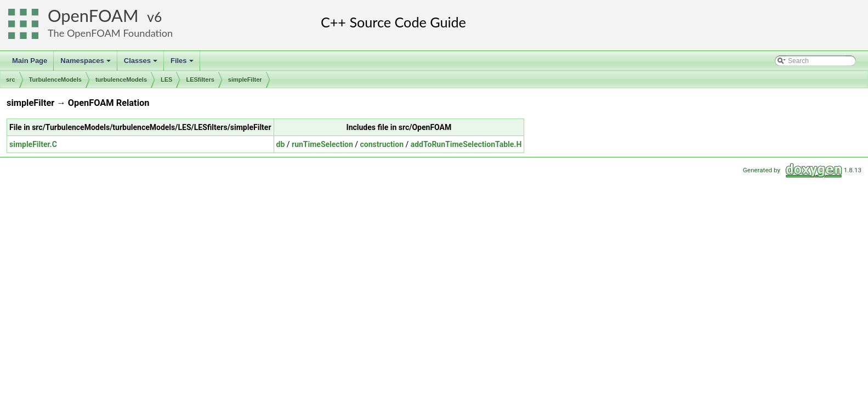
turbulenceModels (121, 80)
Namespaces (86, 64)
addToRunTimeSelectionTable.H (466, 144)
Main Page (30, 61)
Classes (141, 64)
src (11, 80)
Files (183, 64)
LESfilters (200, 80)
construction (382, 144)
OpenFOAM (93, 16)
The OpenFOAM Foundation (110, 33)
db (281, 144)
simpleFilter (245, 80)
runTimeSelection (322, 144)
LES (166, 80)
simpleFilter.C (33, 144)
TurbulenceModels (55, 80)
